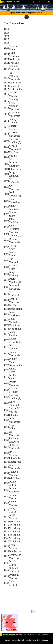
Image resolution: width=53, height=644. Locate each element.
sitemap (8, 640)
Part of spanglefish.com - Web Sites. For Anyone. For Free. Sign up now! (26, 635)
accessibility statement (40, 640)
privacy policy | (27, 640)
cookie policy (16, 640)
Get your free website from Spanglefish (40, 2)
